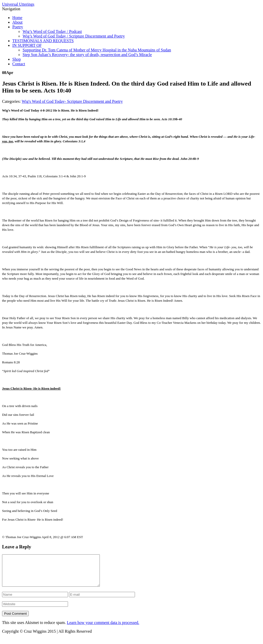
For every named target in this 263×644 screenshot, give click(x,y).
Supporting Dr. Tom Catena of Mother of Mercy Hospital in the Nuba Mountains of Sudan (97, 50)
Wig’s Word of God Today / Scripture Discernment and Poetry (74, 36)
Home (17, 18)
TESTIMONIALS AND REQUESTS (43, 41)
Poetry (18, 27)
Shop (17, 59)
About (17, 22)
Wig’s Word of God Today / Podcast (52, 31)
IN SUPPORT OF (27, 45)
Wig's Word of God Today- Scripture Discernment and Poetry (72, 101)
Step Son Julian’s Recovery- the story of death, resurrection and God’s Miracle (87, 55)
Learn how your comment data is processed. (103, 629)
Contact (19, 64)
